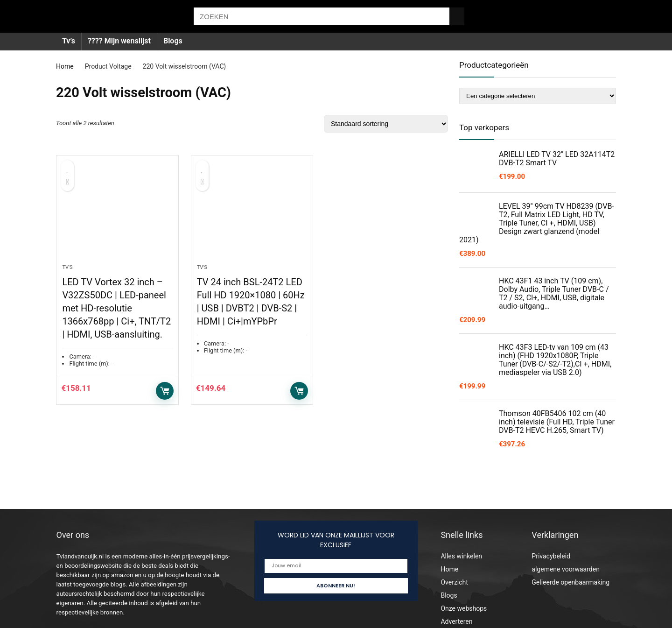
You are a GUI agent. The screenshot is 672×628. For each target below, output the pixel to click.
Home (65, 66)
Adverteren (456, 621)
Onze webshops (464, 608)
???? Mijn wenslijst (119, 41)
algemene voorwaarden (566, 569)
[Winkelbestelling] (386, 124)
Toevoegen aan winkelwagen (165, 392)
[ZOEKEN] (457, 16)
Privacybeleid (551, 556)
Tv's (67, 268)
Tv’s (69, 41)
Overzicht (454, 582)
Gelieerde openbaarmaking (570, 582)
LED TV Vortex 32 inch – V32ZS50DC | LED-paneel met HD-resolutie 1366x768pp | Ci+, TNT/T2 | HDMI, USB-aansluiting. (116, 309)
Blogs (173, 41)
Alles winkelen (461, 556)
